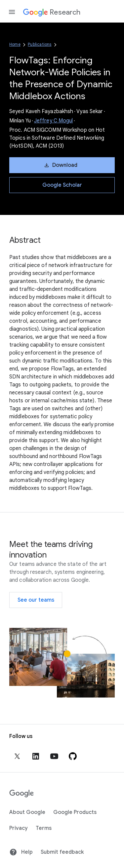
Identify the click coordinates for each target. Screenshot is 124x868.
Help (21, 852)
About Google (27, 812)
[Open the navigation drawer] (12, 12)
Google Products (75, 812)
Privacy (19, 828)
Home (15, 44)
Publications (40, 44)
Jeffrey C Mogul (54, 121)
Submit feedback (62, 852)
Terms (44, 828)
